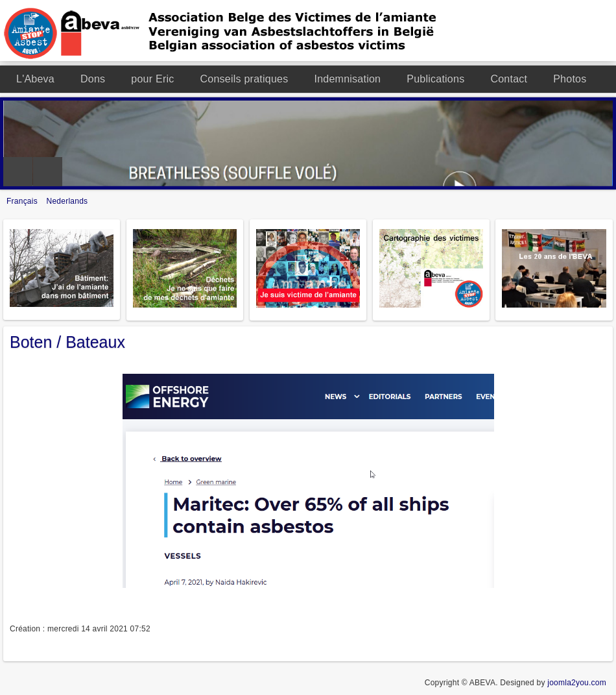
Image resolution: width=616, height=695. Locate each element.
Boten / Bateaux (67, 342)
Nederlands (67, 201)
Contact (509, 79)
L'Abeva (35, 79)
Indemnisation (347, 79)
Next (48, 172)
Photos (570, 79)
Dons (93, 79)
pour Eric (152, 79)
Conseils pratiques (244, 79)
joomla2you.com (577, 683)
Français (23, 201)
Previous (18, 172)
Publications (435, 79)
